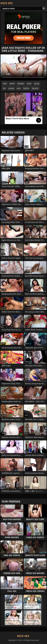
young (11, 88)
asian (29, 83)
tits (4, 88)
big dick (35, 88)
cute (19, 88)
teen (5, 83)
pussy (37, 83)
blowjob (21, 83)
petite (12, 83)
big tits (26, 88)
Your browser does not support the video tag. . (23, 67)
